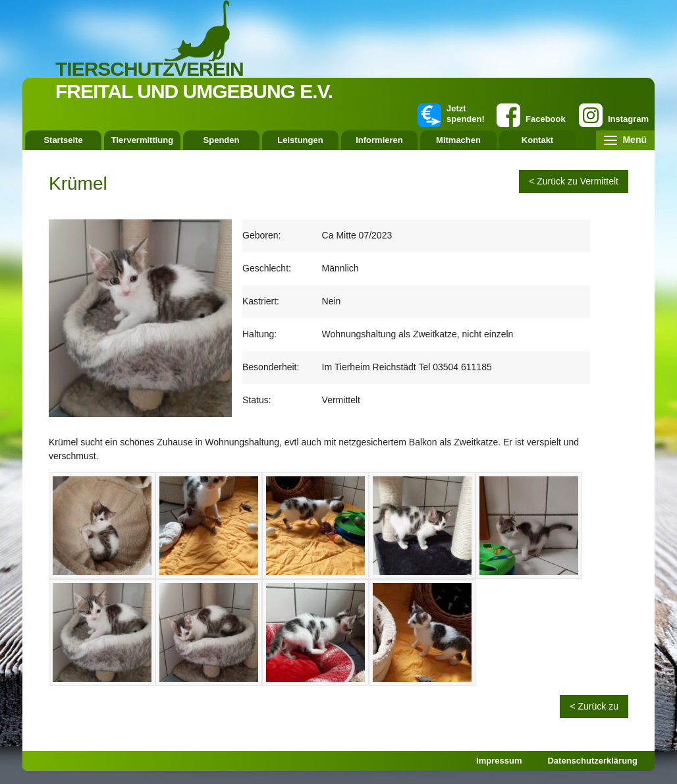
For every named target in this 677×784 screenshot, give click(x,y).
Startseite (63, 140)
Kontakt (537, 140)
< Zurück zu (594, 706)
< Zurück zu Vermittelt (574, 181)
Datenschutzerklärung (592, 761)
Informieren (379, 140)
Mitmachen (458, 140)
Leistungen (300, 140)
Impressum (499, 761)
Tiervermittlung (142, 140)
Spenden (222, 140)
